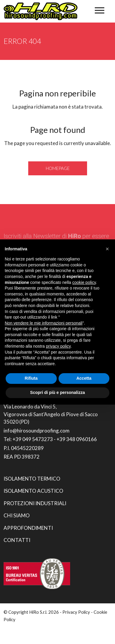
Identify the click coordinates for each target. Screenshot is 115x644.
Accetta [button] (84, 378)
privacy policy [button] (58, 346)
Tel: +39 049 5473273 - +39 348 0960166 (50, 439)
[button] (107, 249)
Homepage (58, 168)
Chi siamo (17, 515)
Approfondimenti (28, 528)
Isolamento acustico (33, 491)
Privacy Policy (76, 612)
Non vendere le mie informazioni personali (44, 323)
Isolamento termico (32, 479)
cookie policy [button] (84, 282)
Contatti (17, 540)
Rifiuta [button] (31, 378)
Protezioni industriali (35, 503)
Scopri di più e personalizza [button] (57, 392)
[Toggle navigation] (100, 11)
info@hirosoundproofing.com (37, 431)
